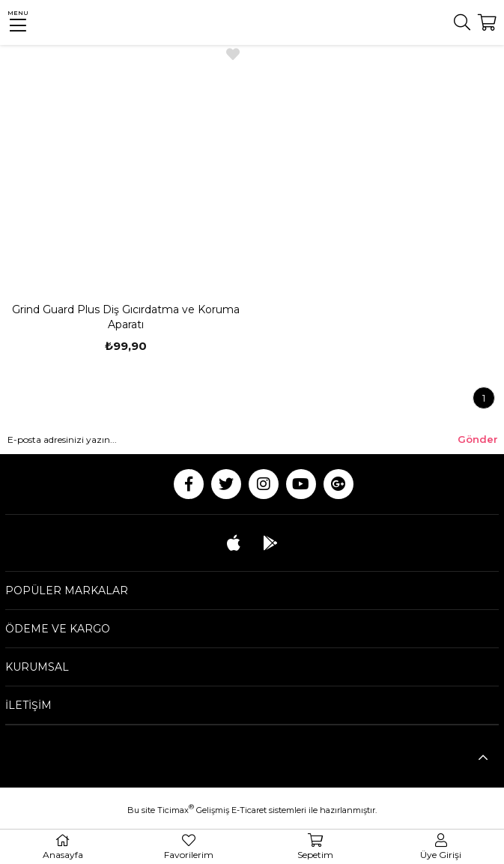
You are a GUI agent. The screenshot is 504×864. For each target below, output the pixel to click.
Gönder (478, 439)
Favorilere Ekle (233, 54)
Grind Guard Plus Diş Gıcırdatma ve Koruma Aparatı (126, 317)
